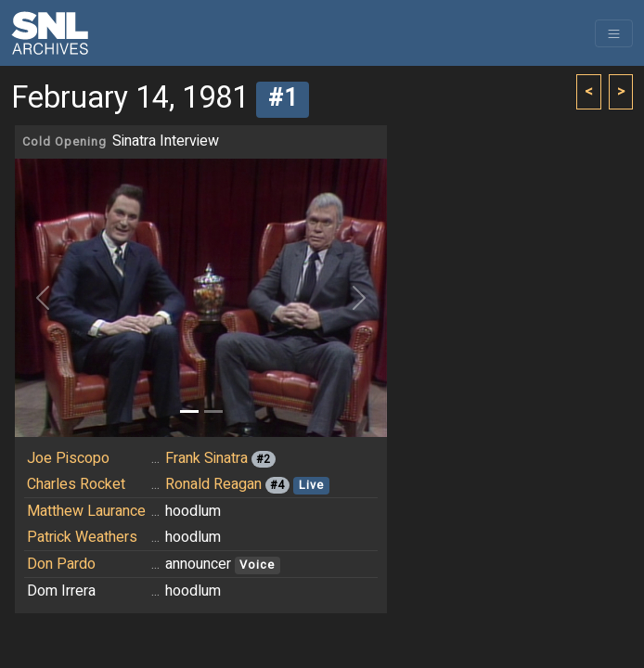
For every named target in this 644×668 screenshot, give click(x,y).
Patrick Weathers (82, 537)
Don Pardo (61, 564)
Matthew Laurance (86, 511)
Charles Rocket (76, 484)
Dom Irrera (61, 591)
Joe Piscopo (68, 458)
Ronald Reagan (213, 484)
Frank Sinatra (206, 458)
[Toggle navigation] (614, 33)
